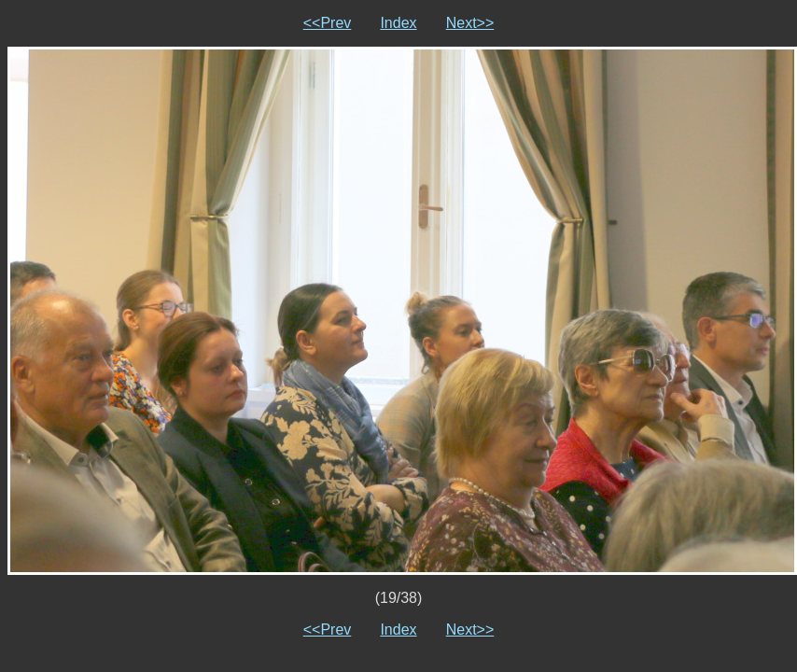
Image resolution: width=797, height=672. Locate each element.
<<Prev (328, 23)
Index (398, 23)
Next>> (470, 23)
